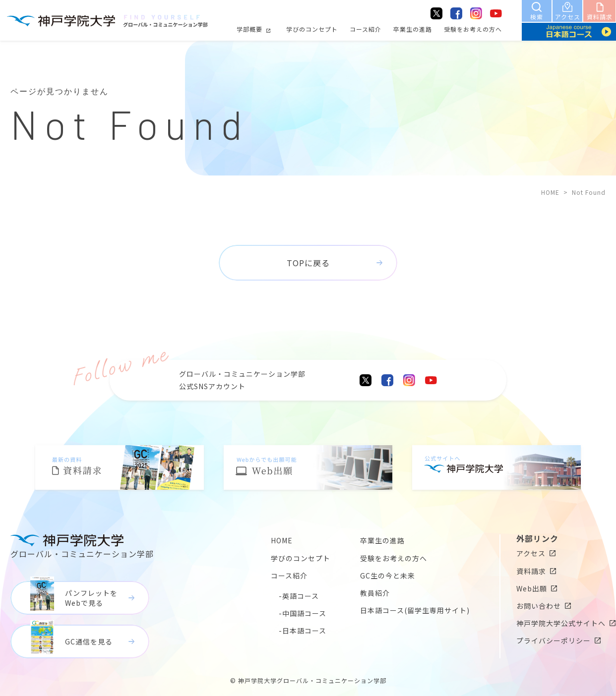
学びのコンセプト (312, 29)
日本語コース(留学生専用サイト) (415, 610)
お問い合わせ (539, 606)
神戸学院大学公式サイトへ (561, 623)
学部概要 (249, 29)
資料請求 (531, 571)
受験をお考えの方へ (473, 29)
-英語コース (299, 596)
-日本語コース (303, 631)
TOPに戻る (308, 263)
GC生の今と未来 (388, 576)
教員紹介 (375, 593)
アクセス (531, 553)
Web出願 (532, 588)
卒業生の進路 (413, 29)
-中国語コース (303, 613)
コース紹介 (366, 29)
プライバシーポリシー (554, 640)
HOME (550, 192)
